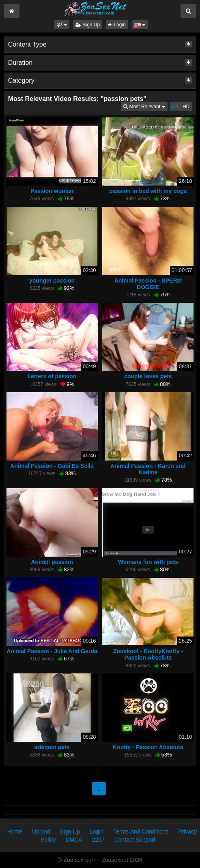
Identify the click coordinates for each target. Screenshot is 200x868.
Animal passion (52, 562)
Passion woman (52, 191)
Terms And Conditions (141, 832)
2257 (98, 840)
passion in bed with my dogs (148, 191)
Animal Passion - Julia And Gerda (52, 651)
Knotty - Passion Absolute (148, 747)
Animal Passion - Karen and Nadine (148, 469)
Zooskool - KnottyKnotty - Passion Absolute (148, 654)
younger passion (52, 281)
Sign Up (88, 25)
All (175, 107)
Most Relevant (145, 106)
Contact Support (135, 840)
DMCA (74, 840)
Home (15, 832)
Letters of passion (52, 376)
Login (117, 25)
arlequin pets (52, 747)
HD (186, 107)
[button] (62, 25)
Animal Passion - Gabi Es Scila (52, 466)
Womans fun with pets (148, 562)
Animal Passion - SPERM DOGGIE (148, 284)
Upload (41, 832)
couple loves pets (148, 376)
